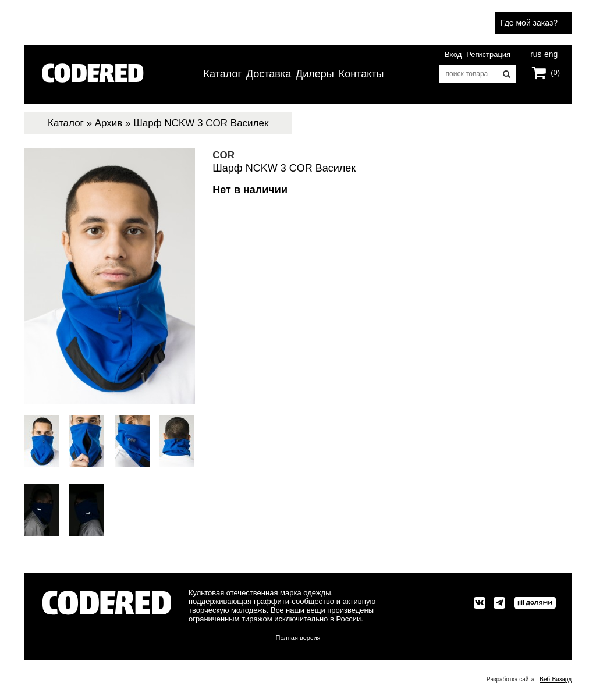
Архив (109, 123)
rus (536, 53)
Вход (453, 54)
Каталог (223, 74)
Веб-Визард (556, 679)
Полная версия (298, 638)
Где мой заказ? (529, 23)
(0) (555, 72)
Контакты (361, 74)
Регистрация (488, 54)
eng (550, 53)
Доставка (269, 74)
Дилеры (315, 74)
